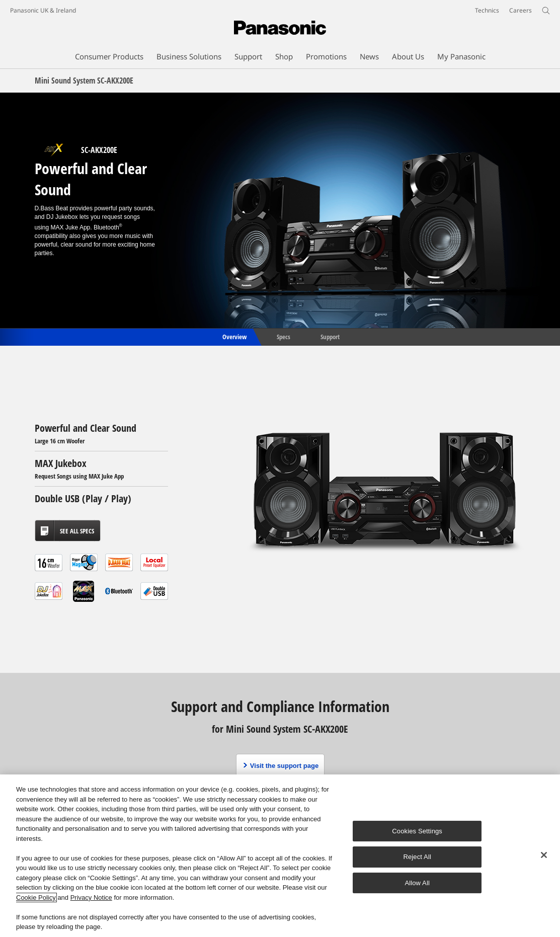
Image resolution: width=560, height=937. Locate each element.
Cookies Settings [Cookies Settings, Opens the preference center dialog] (417, 831)
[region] (280, 856)
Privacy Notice (91, 897)
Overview (234, 336)
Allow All (417, 883)
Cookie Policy (36, 897)
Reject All (417, 857)
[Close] (544, 855)
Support (330, 336)
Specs (284, 336)
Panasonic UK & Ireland (43, 10)
